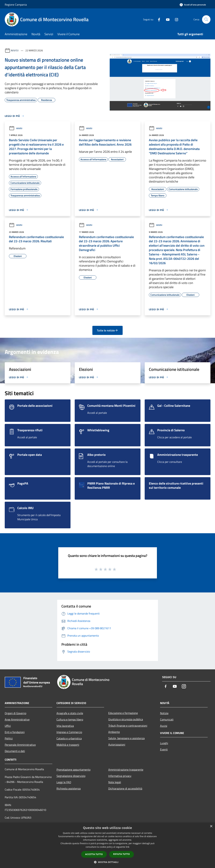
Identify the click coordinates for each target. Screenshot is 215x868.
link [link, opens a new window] (128, 847)
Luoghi (164, 743)
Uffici (8, 726)
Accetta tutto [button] (94, 854)
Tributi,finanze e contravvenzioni (128, 726)
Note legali (115, 782)
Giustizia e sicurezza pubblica (126, 719)
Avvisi (15, 50)
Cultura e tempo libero (70, 719)
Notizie (164, 713)
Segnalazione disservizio (71, 776)
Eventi (164, 749)
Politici (9, 738)
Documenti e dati (15, 751)
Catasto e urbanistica (69, 738)
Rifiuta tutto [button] (121, 854)
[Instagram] (175, 19)
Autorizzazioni (117, 745)
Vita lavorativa (65, 726)
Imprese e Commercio (69, 732)
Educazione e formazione (123, 713)
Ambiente (114, 732)
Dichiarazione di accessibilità (125, 788)
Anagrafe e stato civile (70, 713)
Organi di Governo (15, 713)
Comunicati (167, 719)
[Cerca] (206, 19)
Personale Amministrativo (20, 745)
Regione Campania (16, 5)
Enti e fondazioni (15, 732)
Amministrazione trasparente (126, 770)
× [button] (211, 826)
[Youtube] (166, 19)
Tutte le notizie (107, 330)
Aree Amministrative (17, 719)
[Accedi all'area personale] (193, 5)
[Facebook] (158, 19)
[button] (108, 862)
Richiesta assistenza (69, 788)
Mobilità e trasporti (68, 745)
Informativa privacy (120, 776)
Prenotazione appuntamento (73, 770)
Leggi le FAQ (64, 782)
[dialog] (107, 845)
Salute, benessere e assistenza (126, 738)
